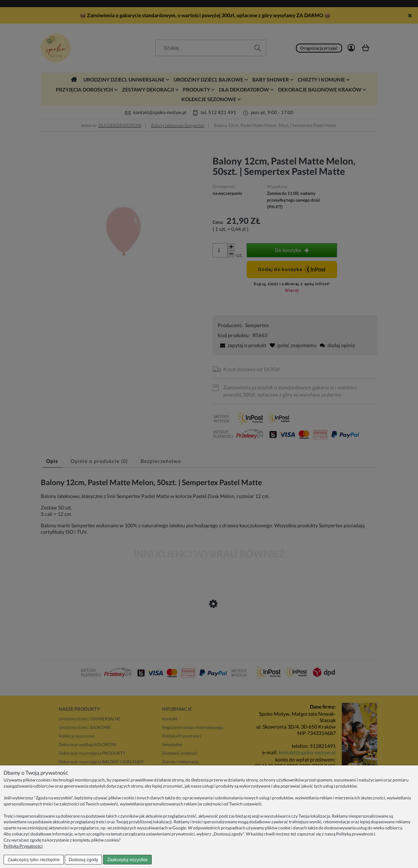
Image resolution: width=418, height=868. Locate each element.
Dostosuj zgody (83, 860)
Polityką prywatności (356, 834)
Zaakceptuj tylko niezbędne (33, 860)
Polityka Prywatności (23, 846)
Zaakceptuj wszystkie (127, 860)
